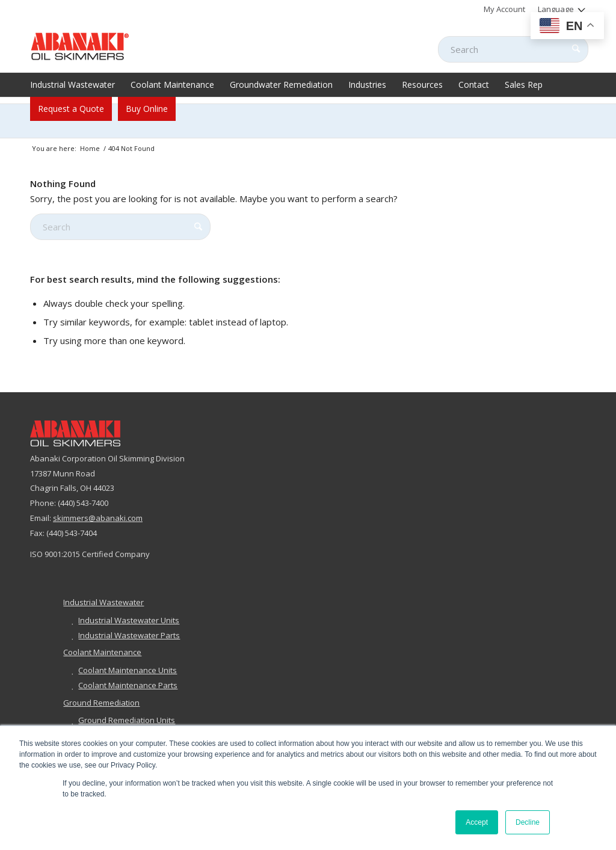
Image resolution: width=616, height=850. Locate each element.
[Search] (513, 49)
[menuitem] (505, 9)
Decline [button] (528, 822)
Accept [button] (477, 822)
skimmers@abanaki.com (98, 518)
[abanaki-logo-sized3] (80, 45)
